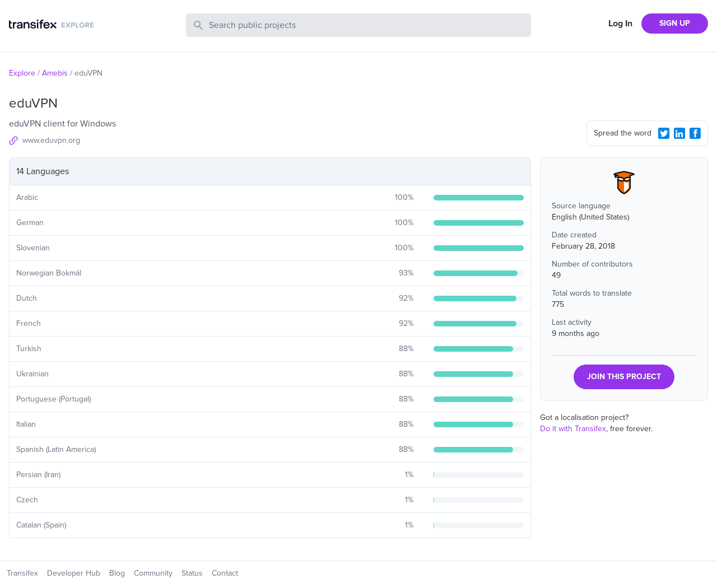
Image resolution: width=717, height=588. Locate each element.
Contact (225, 573)
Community (153, 573)
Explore (22, 73)
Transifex (22, 573)
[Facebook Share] (695, 133)
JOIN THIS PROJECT (624, 377)
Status (192, 573)
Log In (620, 24)
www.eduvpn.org (51, 140)
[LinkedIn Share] (679, 133)
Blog (117, 573)
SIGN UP (675, 23)
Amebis (55, 73)
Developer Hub (74, 573)
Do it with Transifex (573, 429)
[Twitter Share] (664, 133)
